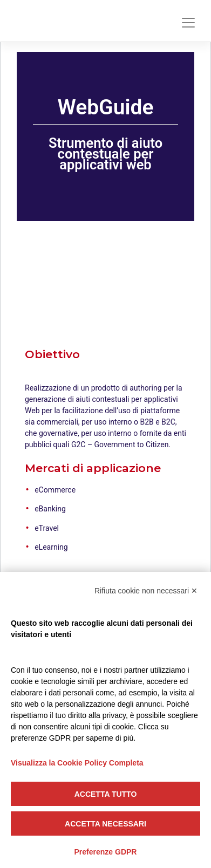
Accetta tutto (106, 794)
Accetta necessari (105, 824)
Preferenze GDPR (106, 852)
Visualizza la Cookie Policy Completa (77, 763)
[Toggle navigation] (188, 23)
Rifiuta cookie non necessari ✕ (146, 591)
